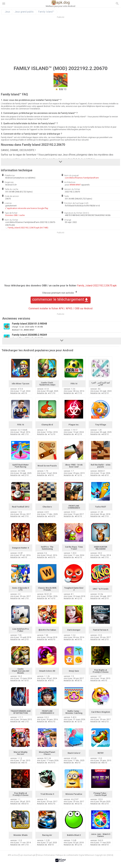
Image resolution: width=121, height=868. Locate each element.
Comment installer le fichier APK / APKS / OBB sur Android (60, 308)
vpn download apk (28, 855)
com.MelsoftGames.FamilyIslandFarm (82, 178)
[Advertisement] (60, 42)
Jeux (7, 12)
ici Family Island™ (42, 119)
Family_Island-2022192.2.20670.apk (97, 286)
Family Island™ (46, 12)
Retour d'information (46, 855)
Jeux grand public (24, 12)
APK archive (13, 855)
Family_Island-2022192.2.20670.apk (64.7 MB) (28, 228)
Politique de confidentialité (67, 855)
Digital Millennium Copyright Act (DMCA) (96, 855)
